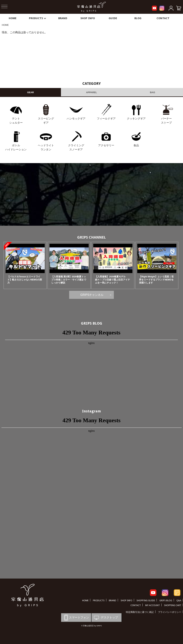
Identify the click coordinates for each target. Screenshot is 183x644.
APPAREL (91, 92)
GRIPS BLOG (92, 323)
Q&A (179, 600)
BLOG (138, 18)
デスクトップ (106, 618)
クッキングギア (136, 118)
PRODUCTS (38, 18)
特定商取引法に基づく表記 (140, 612)
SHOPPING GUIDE (146, 600)
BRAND (63, 18)
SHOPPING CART (173, 605)
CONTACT (163, 18)
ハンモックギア (76, 118)
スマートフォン (76, 618)
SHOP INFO (88, 18)
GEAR (31, 92)
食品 (136, 145)
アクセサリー (106, 145)
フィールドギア (106, 118)
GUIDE (113, 18)
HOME (13, 18)
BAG (153, 92)
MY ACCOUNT (153, 605)
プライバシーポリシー (170, 612)
